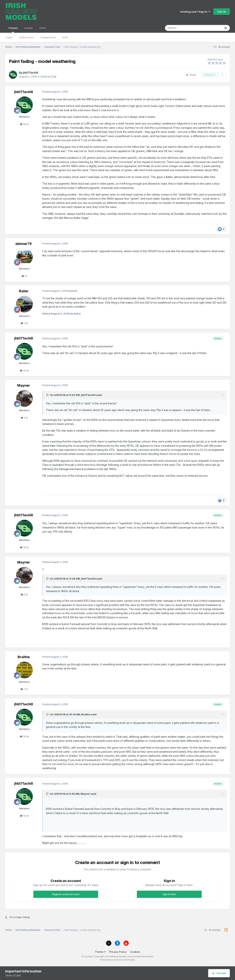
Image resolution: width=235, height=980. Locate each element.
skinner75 (24, 244)
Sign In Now (169, 894)
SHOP (42, 28)
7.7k (24, 689)
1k (24, 276)
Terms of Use (13, 975)
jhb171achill (31, 73)
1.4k (24, 323)
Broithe (24, 657)
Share (191, 75)
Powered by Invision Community (117, 960)
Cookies (135, 952)
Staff (65, 37)
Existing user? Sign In (195, 12)
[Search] (184, 28)
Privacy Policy (118, 952)
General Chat (48, 76)
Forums (13, 30)
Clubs (9, 37)
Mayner (24, 385)
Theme (100, 952)
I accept (219, 973)
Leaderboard (48, 37)
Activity (28, 28)
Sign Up (222, 11)
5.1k (24, 418)
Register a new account (66, 894)
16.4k (24, 124)
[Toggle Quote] (48, 395)
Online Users (26, 37)
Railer (24, 291)
